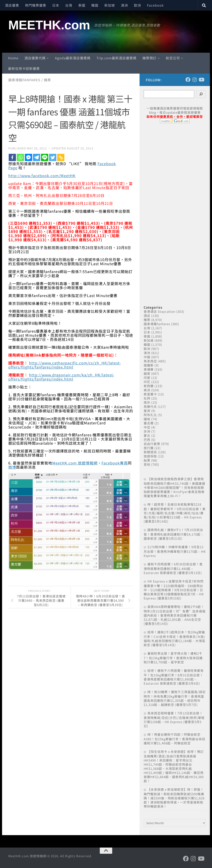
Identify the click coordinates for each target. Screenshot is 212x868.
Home (13, 58)
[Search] (201, 94)
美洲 (147, 390)
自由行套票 (152, 444)
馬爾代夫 (150, 407)
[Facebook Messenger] (28, 157)
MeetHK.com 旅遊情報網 (75, 463)
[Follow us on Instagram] (195, 80)
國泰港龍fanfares (24, 80)
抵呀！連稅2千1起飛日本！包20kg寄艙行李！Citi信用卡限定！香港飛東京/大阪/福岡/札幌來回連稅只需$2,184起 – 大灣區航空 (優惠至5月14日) (175, 638)
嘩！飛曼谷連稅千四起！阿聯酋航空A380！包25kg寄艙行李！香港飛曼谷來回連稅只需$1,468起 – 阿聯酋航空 (174, 739)
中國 (147, 357)
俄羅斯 (149, 365)
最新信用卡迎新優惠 (24, 68)
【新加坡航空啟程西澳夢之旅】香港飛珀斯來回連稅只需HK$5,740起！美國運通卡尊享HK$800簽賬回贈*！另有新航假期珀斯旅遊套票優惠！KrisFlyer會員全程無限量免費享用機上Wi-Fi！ (174, 487)
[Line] (45, 157)
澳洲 (124, 5)
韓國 (95, 5)
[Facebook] (12, 157)
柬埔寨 (149, 369)
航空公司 (173, 58)
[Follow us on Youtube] (201, 80)
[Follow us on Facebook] (188, 80)
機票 (47, 80)
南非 (147, 402)
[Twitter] (53, 157)
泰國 (82, 5)
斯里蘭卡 (150, 394)
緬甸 (147, 419)
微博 (12, 467)
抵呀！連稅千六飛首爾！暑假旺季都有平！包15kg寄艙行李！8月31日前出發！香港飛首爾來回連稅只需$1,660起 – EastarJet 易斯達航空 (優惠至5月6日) (174, 677)
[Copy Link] (61, 157)
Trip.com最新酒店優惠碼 (116, 58)
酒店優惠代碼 (35, 58)
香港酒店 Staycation (160, 311)
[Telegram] (37, 157)
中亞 (147, 427)
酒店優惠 (12, 5)
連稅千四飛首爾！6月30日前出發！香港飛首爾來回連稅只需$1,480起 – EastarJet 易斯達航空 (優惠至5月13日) (173, 568)
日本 (56, 5)
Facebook (155, 5)
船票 (147, 460)
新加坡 (110, 5)
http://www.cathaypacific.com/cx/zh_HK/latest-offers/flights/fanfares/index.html (65, 365)
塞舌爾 (149, 423)
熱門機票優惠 (36, 5)
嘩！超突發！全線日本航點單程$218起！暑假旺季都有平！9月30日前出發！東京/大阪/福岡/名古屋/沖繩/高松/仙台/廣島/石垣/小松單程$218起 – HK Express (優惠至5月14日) (175, 513)
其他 (147, 464)
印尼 (147, 382)
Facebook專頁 (115, 463)
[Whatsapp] (20, 157)
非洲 (147, 431)
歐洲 (137, 5)
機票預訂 (149, 58)
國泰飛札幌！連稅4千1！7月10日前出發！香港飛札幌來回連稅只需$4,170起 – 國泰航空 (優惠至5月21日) (173, 534)
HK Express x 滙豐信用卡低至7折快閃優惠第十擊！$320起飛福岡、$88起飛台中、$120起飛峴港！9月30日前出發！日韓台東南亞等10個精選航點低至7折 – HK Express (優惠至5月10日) (174, 590)
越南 (147, 373)
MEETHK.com (49, 25)
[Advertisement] (175, 210)
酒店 (147, 316)
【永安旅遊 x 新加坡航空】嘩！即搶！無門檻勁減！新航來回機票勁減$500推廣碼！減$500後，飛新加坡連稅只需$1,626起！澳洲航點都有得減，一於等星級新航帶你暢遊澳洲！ (174, 798)
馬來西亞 (150, 361)
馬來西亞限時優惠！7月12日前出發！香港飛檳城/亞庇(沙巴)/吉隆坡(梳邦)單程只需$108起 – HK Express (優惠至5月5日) (174, 719)
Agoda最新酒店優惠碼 (73, 58)
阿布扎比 (150, 415)
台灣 (69, 5)
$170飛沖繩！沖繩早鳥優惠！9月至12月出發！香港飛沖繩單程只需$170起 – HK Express (175, 551)
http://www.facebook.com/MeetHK (42, 176)
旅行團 (149, 448)
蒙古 (147, 435)
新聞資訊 (150, 452)
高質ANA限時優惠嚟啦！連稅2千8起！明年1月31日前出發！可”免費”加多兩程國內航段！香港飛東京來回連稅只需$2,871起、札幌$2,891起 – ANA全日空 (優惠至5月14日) (175, 615)
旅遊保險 (150, 456)
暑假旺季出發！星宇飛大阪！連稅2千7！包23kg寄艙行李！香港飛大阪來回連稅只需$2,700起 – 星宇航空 (173, 658)
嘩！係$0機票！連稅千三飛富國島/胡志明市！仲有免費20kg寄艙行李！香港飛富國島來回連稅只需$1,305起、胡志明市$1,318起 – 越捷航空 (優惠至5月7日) (175, 698)
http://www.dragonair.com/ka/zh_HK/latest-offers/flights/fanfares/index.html (61, 377)
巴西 (147, 440)
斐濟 (147, 411)
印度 (147, 378)
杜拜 (147, 398)
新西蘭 (149, 386)
